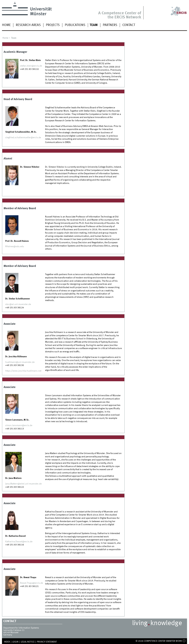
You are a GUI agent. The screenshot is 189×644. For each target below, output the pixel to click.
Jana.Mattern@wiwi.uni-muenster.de (23, 484)
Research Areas (28, 25)
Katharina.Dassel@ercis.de (19, 542)
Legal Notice (28, 642)
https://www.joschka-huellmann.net (23, 371)
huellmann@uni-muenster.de (20, 362)
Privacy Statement (47, 642)
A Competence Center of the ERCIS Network (120, 15)
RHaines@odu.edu (15, 246)
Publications (75, 25)
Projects (53, 25)
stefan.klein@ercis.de (31, 66)
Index (7, 642)
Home (6, 25)
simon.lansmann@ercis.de (19, 425)
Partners (110, 25)
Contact (129, 25)
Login (15, 642)
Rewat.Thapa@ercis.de (31, 583)
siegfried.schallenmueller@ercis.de (23, 138)
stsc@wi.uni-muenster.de (18, 304)
